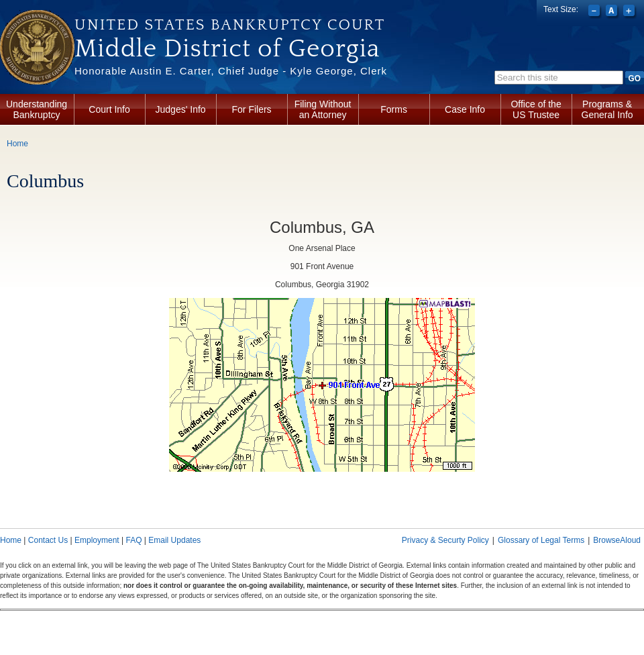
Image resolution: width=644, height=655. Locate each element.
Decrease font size (595, 12)
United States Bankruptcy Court (230, 25)
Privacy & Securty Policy (445, 540)
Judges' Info (181, 109)
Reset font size (613, 12)
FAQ (133, 540)
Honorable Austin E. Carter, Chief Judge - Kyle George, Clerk (231, 71)
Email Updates (174, 540)
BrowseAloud (617, 540)
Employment (97, 540)
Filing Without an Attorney (323, 109)
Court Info (109, 109)
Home (17, 144)
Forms (394, 109)
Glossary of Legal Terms (541, 540)
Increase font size (630, 12)
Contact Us (48, 540)
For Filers (252, 109)
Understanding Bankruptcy (37, 109)
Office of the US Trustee (536, 109)
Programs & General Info (607, 109)
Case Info (465, 109)
